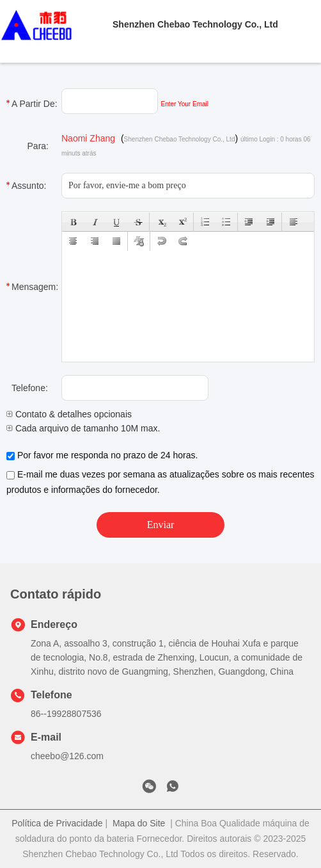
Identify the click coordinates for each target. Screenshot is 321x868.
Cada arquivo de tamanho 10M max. (83, 428)
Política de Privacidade (57, 823)
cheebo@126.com (67, 756)
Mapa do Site (139, 823)
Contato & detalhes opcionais (69, 414)
